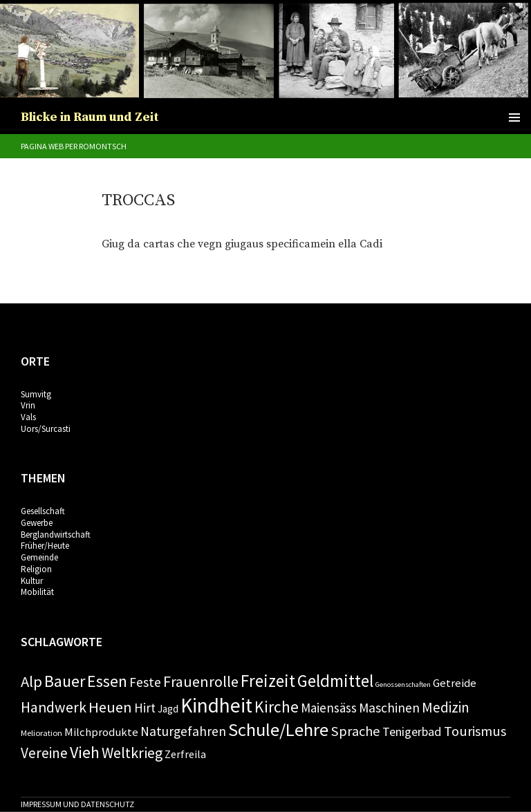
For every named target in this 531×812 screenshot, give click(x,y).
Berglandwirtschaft (56, 535)
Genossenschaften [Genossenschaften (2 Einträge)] (403, 684)
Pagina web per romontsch (74, 146)
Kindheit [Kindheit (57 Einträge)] (216, 705)
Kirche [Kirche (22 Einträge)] (277, 707)
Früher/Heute (45, 546)
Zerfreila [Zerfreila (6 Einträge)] (185, 754)
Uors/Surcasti (46, 429)
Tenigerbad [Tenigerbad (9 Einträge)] (412, 731)
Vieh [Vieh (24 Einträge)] (85, 752)
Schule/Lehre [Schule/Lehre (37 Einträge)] (278, 729)
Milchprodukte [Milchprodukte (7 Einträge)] (101, 732)
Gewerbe (37, 523)
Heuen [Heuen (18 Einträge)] (110, 707)
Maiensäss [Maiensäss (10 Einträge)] (329, 708)
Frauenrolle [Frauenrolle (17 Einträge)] (201, 681)
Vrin (28, 405)
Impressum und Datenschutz (77, 804)
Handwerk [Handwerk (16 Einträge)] (54, 707)
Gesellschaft (43, 511)
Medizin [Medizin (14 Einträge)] (446, 707)
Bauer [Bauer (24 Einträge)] (65, 681)
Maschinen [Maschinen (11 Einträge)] (389, 708)
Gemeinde (39, 557)
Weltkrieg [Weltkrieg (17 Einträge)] (132, 753)
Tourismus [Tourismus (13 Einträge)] (475, 731)
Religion (36, 569)
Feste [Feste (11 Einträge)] (145, 682)
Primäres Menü (514, 117)
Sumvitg (36, 394)
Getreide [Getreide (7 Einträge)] (455, 683)
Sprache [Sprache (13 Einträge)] (355, 731)
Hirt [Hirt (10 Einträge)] (145, 708)
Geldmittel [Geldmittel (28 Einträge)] (335, 681)
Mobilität (37, 592)
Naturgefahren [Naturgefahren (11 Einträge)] (183, 731)
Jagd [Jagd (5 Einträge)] (168, 709)
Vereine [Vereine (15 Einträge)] (44, 753)
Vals (28, 417)
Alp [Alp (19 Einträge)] (31, 681)
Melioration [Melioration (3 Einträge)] (41, 733)
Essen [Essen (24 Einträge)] (107, 681)
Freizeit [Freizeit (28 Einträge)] (268, 681)
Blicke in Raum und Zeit (90, 117)
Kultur (32, 581)
